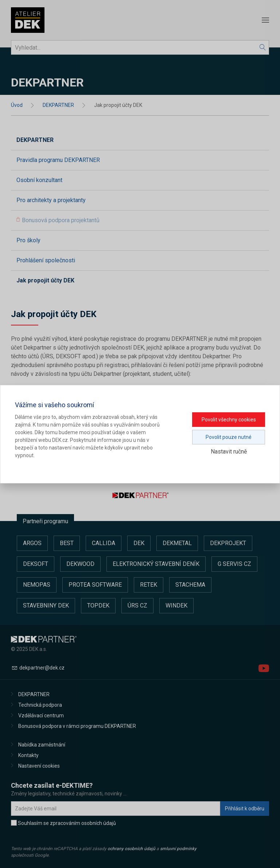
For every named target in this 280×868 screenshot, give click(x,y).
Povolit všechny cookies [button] (229, 420)
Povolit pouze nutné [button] (229, 437)
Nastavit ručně (229, 452)
